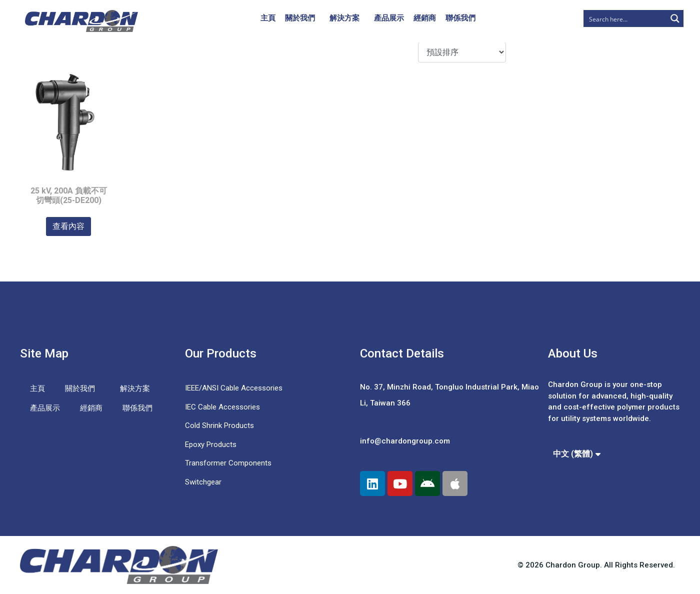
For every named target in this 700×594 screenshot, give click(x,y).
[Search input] (625, 18)
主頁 (268, 18)
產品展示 (389, 18)
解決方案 (344, 18)
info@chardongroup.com (405, 441)
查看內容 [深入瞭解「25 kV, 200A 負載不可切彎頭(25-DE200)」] (68, 226)
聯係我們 (460, 18)
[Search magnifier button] (675, 18)
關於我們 (300, 18)
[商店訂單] (462, 52)
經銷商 (425, 18)
